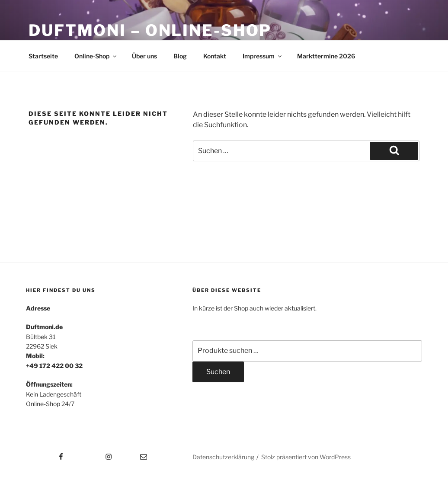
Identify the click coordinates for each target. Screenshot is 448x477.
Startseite (43, 56)
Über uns (144, 56)
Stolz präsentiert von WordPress (306, 457)
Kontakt (215, 56)
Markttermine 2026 (326, 56)
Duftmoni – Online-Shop (150, 30)
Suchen (218, 372)
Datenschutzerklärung (223, 457)
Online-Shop (96, 56)
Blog (180, 56)
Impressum (263, 56)
